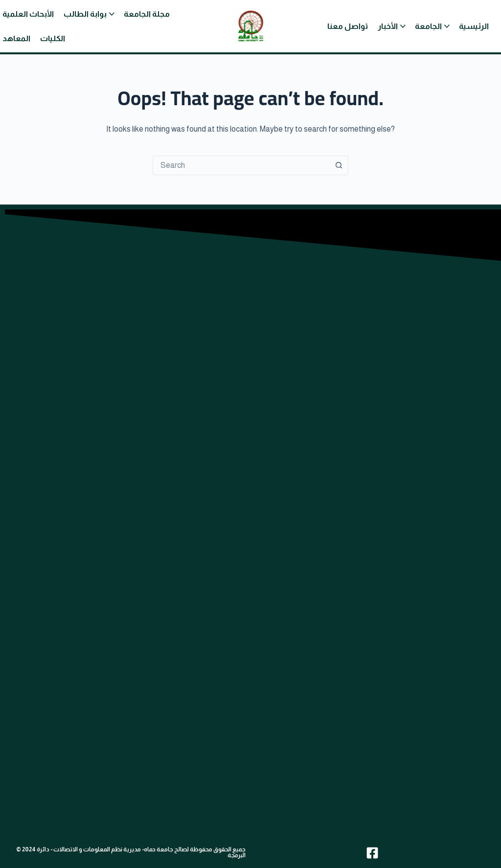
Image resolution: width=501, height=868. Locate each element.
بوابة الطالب (85, 14)
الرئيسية (474, 26)
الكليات (53, 38)
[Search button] (339, 165)
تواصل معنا (348, 26)
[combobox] (241, 165)
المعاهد (16, 38)
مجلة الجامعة (147, 14)
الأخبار (388, 26)
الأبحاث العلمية (28, 14)
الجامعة (428, 26)
